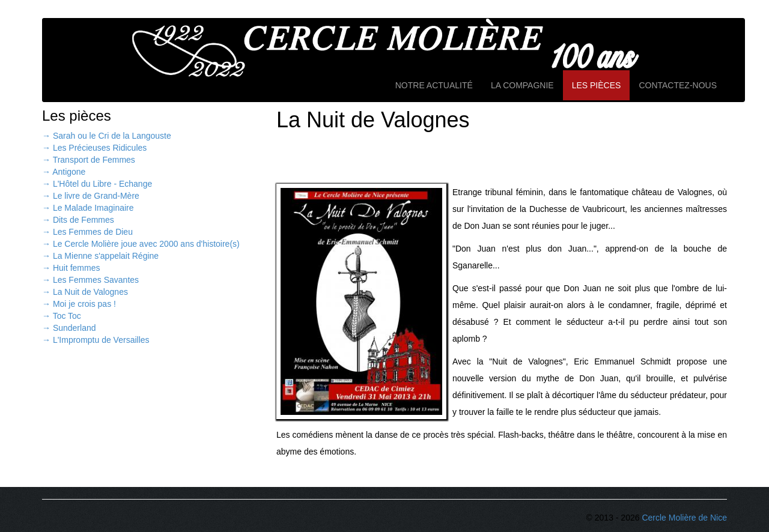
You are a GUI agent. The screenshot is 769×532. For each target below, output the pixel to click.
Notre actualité (434, 85)
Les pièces (597, 85)
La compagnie (522, 85)
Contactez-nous (678, 85)
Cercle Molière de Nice (684, 518)
